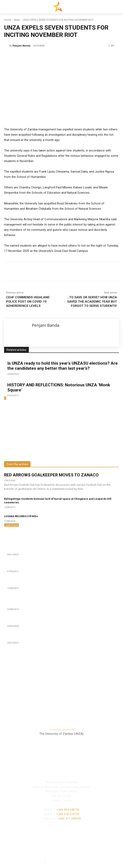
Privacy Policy (56, 862)
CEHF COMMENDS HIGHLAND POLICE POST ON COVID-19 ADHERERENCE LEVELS (28, 302)
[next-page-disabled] (6, 398)
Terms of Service (79, 862)
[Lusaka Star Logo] (62, 6)
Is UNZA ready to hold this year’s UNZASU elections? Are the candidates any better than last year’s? (63, 366)
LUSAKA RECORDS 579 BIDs (21, 516)
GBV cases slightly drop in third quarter (34, 550)
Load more (11, 525)
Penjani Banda (22, 46)
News (17, 20)
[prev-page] (5, 398)
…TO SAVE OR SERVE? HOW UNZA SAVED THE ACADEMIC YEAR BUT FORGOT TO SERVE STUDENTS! (92, 302)
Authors (39, 862)
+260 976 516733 (68, 814)
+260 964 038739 (68, 809)
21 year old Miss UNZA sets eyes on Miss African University (47, 604)
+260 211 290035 (69, 818)
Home (8, 20)
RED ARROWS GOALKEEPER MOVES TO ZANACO (51, 475)
